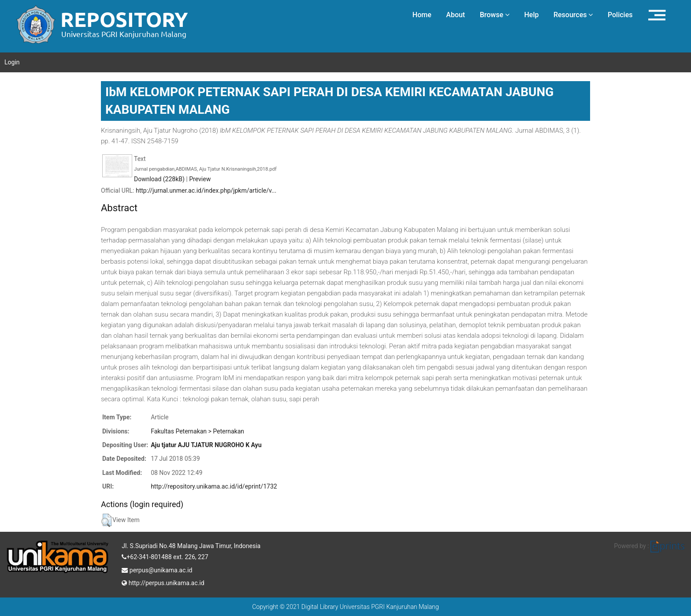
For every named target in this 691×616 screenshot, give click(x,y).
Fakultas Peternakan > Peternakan (197, 431)
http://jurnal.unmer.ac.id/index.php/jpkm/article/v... (206, 190)
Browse (495, 15)
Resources (573, 15)
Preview (200, 179)
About (455, 15)
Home (422, 15)
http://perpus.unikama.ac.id (163, 582)
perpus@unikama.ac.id (157, 569)
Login (12, 62)
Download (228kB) (159, 179)
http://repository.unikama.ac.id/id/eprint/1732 (214, 486)
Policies (620, 15)
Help (531, 15)
